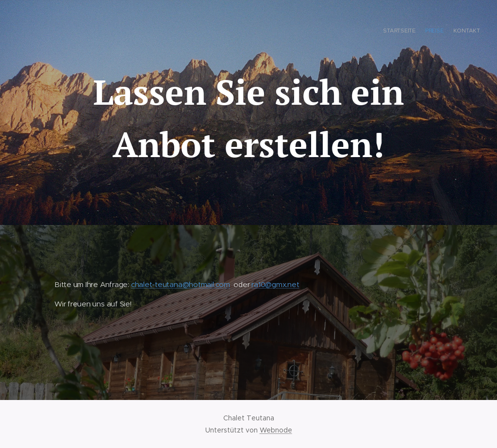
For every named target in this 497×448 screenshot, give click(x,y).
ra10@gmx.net (275, 284)
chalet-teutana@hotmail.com (181, 284)
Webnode (276, 430)
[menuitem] (462, 32)
